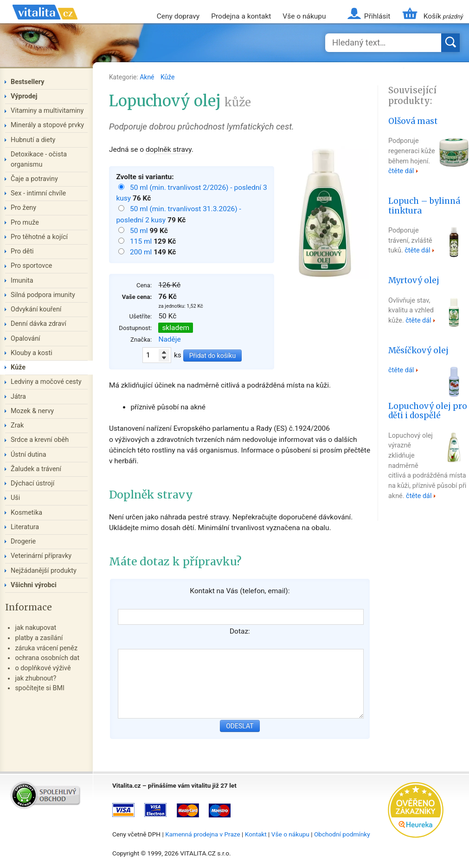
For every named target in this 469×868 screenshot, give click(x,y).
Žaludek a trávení (36, 469)
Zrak (17, 425)
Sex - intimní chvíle (38, 193)
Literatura (25, 527)
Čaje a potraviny (34, 179)
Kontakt (256, 834)
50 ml (140, 231)
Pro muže (25, 223)
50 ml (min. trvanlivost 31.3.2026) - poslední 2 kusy (178, 214)
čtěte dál (401, 171)
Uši (15, 498)
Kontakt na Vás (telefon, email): (240, 591)
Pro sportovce (31, 266)
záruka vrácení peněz (46, 648)
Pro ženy (23, 208)
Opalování (26, 339)
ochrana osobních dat (47, 658)
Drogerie (23, 541)
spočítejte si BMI (40, 688)
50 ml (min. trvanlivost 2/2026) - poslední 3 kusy (191, 193)
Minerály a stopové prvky (47, 125)
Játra (18, 397)
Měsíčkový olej (418, 350)
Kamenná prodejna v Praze (203, 834)
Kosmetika (26, 513)
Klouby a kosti (32, 353)
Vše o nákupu (304, 16)
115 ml (142, 241)
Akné (148, 77)
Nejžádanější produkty (44, 571)
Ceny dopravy (178, 16)
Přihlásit (377, 16)
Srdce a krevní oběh (40, 440)
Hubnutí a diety (33, 140)
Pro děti (22, 251)
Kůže (167, 77)
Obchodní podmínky (342, 834)
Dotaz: (240, 631)
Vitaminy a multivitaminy (47, 111)
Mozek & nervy (32, 411)
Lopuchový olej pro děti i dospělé (428, 411)
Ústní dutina (29, 455)
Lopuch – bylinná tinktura (424, 206)
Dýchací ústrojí (32, 483)
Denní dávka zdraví (39, 324)
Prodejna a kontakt (241, 16)
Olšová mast (413, 121)
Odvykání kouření (36, 309)
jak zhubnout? (35, 678)
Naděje (169, 339)
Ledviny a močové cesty (46, 382)
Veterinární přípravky (41, 556)
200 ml (142, 252)
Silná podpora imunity (43, 295)
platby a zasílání (39, 638)
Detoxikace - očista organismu (39, 159)
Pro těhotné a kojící (39, 237)
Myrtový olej (414, 280)
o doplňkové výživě (43, 668)
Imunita (22, 281)
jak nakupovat (35, 628)
